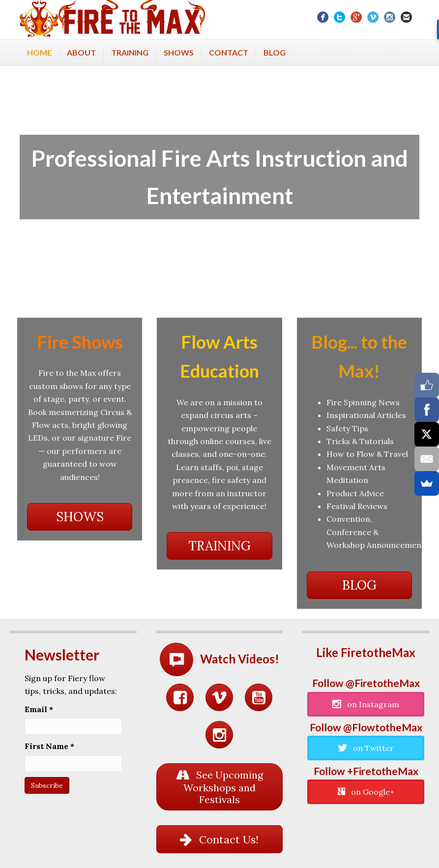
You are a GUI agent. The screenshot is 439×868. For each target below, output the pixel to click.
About (81, 52)
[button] (80, 517)
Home (39, 52)
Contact (229, 52)
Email (39, 709)
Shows (179, 52)
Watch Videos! (240, 659)
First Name (49, 746)
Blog (275, 52)
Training (130, 52)
